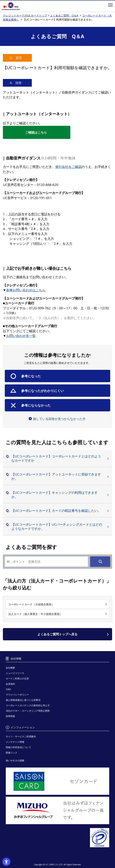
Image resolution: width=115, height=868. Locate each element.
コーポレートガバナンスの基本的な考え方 (28, 705)
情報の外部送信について (18, 747)
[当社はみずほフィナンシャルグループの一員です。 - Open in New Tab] (57, 810)
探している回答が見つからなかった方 (59, 419)
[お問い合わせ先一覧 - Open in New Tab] (21, 336)
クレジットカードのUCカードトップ (16, 6)
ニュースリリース (15, 673)
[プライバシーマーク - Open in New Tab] (57, 838)
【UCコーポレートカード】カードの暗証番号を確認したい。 (56, 511)
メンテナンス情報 (15, 742)
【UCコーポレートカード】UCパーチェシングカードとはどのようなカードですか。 (57, 527)
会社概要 (10, 668)
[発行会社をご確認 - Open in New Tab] (68, 167)
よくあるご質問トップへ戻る (57, 634)
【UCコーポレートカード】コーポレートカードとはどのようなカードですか (56, 458)
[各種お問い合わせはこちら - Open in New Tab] (26, 290)
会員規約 (10, 684)
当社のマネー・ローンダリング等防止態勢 (28, 711)
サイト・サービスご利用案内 (21, 736)
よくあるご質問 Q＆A (64, 15)
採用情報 (10, 716)
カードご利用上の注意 (17, 678)
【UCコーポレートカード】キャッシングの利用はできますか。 (55, 495)
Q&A (8, 689)
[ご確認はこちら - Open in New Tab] (37, 132)
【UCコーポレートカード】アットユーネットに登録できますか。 (56, 476)
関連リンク (12, 753)
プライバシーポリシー (17, 695)
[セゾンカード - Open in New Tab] (57, 781)
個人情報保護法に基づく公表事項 (23, 700)
